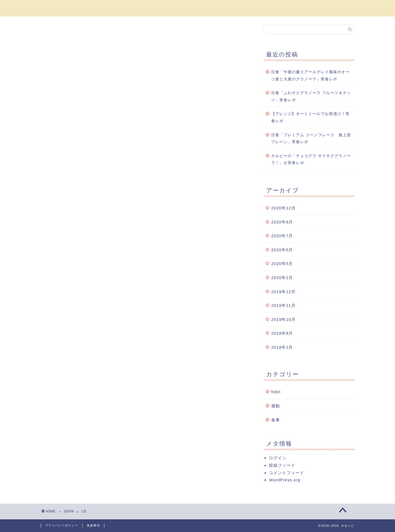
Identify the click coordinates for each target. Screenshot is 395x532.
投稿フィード (282, 465)
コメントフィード (287, 473)
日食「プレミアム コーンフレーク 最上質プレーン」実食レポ (311, 139)
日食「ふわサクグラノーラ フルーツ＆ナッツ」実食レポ (311, 96)
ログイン (278, 458)
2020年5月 (282, 264)
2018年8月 (282, 333)
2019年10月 (283, 319)
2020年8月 (282, 222)
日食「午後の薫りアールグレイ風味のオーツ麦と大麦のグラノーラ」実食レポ (310, 76)
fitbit (276, 392)
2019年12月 (283, 292)
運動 (276, 406)
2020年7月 (282, 236)
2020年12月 (283, 208)
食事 (276, 420)
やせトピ (198, 8)
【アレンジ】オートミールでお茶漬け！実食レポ (310, 117)
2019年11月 (283, 305)
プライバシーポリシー (62, 525)
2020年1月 (282, 278)
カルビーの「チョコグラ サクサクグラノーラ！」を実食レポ (311, 159)
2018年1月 (282, 347)
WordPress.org (285, 480)
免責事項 (93, 525)
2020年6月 (282, 250)
